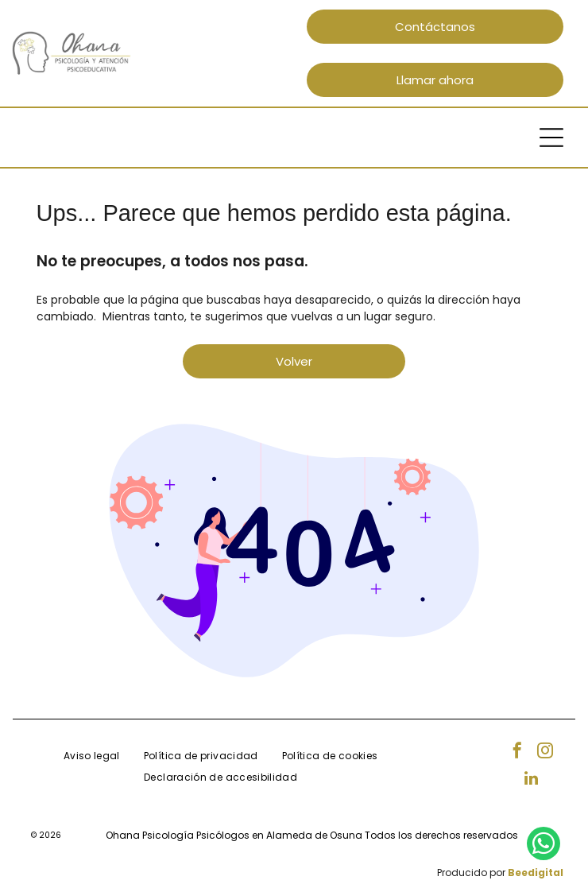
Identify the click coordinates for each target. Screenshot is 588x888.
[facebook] (517, 752)
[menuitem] (92, 756)
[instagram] (545, 752)
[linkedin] (532, 780)
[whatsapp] (544, 845)
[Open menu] (551, 138)
